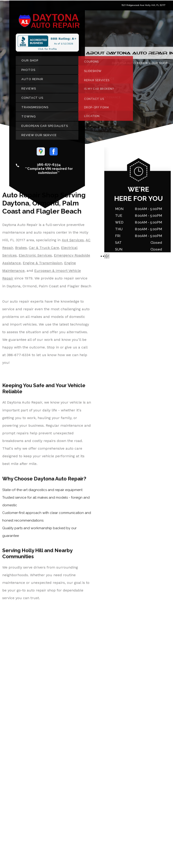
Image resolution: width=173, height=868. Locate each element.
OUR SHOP (30, 62)
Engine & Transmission (42, 265)
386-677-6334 (49, 166)
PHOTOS (28, 71)
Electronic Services (35, 257)
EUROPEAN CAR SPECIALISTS (45, 127)
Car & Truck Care (44, 249)
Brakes (21, 249)
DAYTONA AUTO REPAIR (130, 65)
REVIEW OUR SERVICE (39, 137)
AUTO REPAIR (32, 81)
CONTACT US (32, 99)
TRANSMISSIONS (35, 109)
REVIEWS (29, 90)
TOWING (28, 118)
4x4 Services (73, 242)
